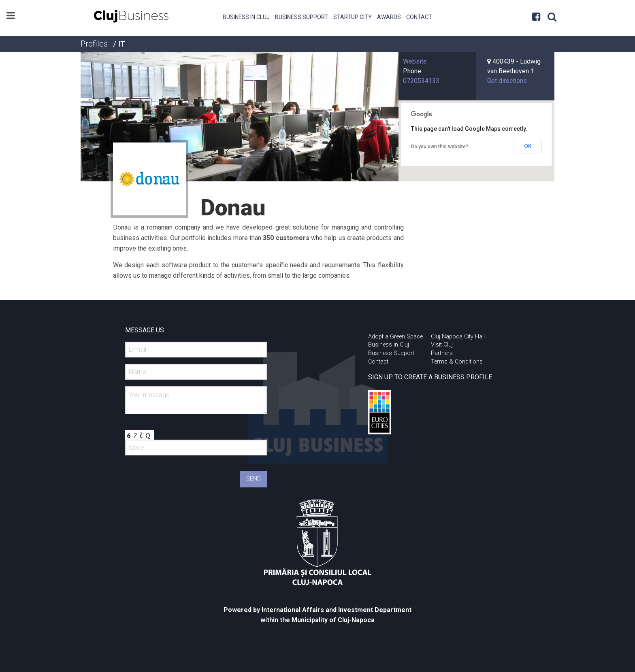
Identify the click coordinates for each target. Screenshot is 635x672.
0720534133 (421, 81)
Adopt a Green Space (395, 337)
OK (528, 146)
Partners (442, 353)
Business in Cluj (246, 17)
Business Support (302, 17)
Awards (389, 17)
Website (415, 61)
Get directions (507, 81)
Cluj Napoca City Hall (458, 337)
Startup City (353, 17)
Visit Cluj (442, 345)
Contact (419, 17)
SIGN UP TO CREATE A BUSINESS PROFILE (430, 377)
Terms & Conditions (457, 362)
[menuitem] (246, 16)
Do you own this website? (440, 147)
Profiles (94, 44)
